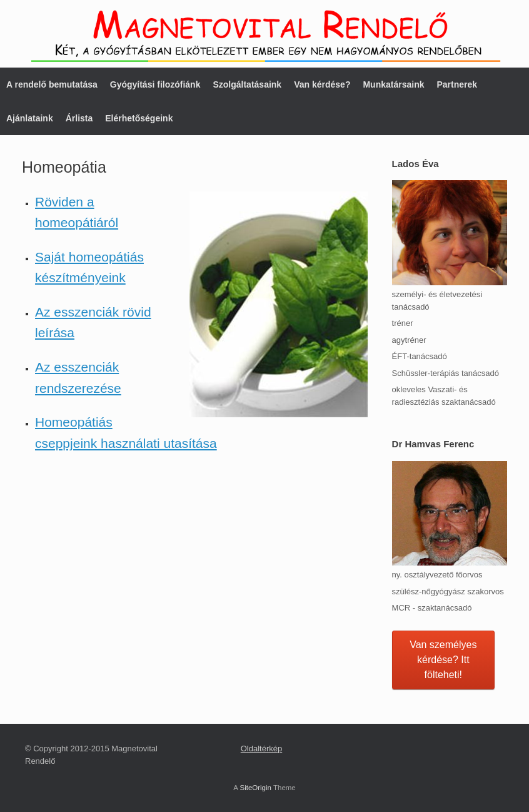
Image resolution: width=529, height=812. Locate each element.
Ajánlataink (30, 118)
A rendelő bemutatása (52, 84)
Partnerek (457, 84)
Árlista (79, 118)
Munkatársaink (393, 84)
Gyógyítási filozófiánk (155, 84)
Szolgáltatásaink (247, 84)
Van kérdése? (322, 84)
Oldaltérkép (261, 749)
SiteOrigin (255, 788)
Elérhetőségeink (139, 118)
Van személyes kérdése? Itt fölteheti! (443, 660)
